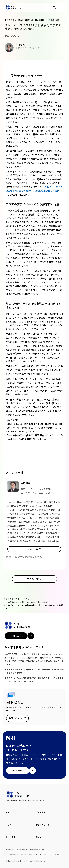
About (16, 636)
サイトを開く (18, 771)
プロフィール (33, 549)
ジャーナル (41, 812)
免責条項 (9, 849)
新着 (8, 812)
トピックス (11, 837)
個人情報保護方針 (37, 849)
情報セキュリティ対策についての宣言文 (44, 855)
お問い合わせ (16, 718)
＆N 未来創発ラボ (12, 599)
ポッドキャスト (43, 825)
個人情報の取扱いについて (16, 855)
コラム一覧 (33, 579)
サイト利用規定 (21, 849)
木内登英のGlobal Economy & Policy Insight (28, 602)
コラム (27, 599)
